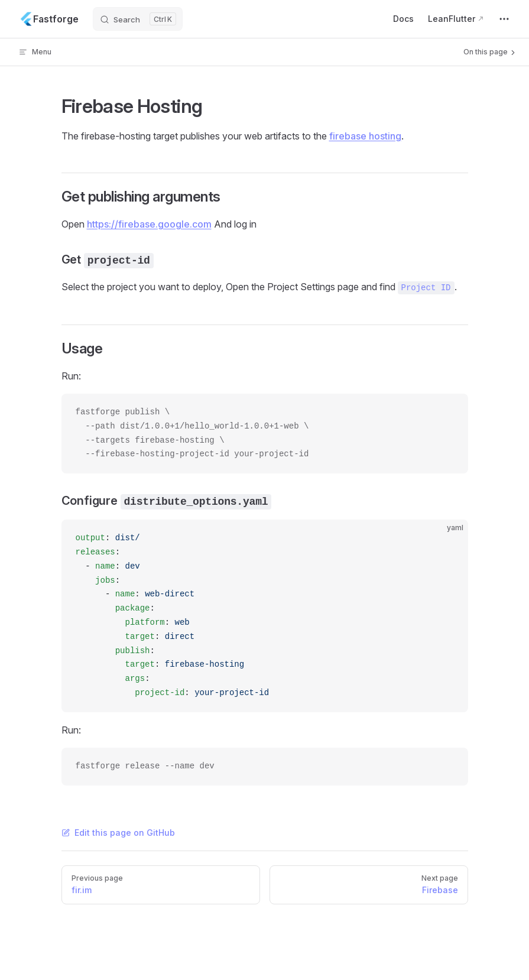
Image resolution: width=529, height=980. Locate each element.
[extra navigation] (504, 19)
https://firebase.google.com (149, 224)
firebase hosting (365, 136)
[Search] (138, 19)
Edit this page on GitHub (118, 833)
